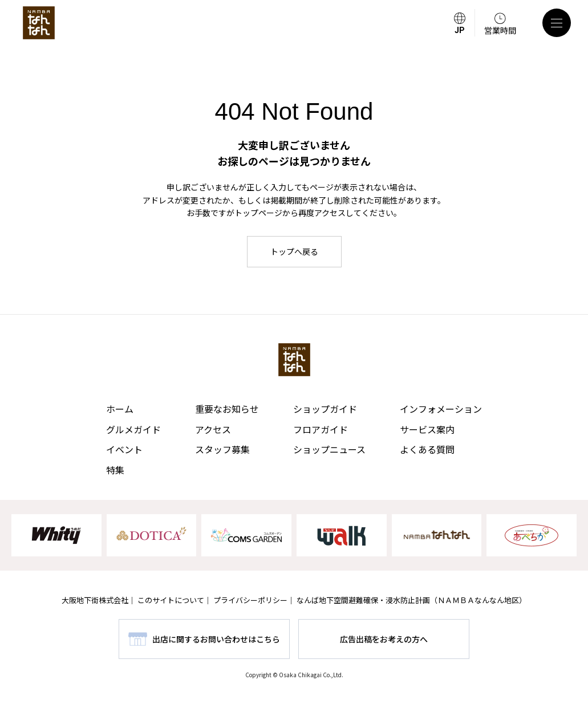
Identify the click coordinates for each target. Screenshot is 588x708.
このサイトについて (171, 600)
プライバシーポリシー (250, 600)
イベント (124, 449)
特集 (115, 470)
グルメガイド (133, 429)
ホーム (120, 409)
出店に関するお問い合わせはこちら (216, 639)
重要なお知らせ (227, 409)
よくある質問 (427, 449)
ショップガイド (325, 409)
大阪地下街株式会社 (95, 600)
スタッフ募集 (222, 449)
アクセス (213, 429)
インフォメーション (441, 409)
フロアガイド (321, 429)
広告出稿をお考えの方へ (384, 639)
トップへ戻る (294, 251)
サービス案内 (427, 429)
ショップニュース (329, 449)
